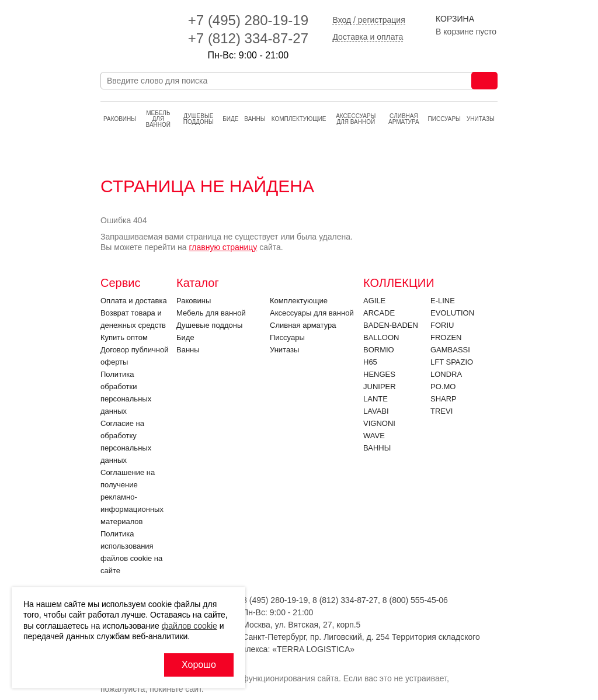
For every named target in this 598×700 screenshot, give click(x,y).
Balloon (381, 337)
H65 (370, 362)
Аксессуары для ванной (356, 119)
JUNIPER (380, 387)
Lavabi (376, 411)
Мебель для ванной (158, 119)
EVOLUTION (452, 313)
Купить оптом (124, 337)
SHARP (444, 399)
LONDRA (446, 374)
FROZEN (446, 337)
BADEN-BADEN (391, 325)
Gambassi (450, 350)
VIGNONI (379, 423)
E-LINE (443, 301)
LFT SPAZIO (452, 362)
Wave (374, 436)
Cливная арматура (404, 119)
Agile (374, 301)
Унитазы (481, 119)
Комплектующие (299, 119)
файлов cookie (190, 626)
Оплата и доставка (134, 301)
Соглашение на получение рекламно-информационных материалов (132, 497)
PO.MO (443, 387)
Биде (230, 119)
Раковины (120, 119)
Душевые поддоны (199, 119)
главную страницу (223, 247)
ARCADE (379, 313)
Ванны (255, 119)
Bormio (379, 350)
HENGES (379, 374)
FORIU (442, 325)
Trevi (441, 411)
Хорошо (199, 665)
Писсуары (444, 119)
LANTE (376, 399)
